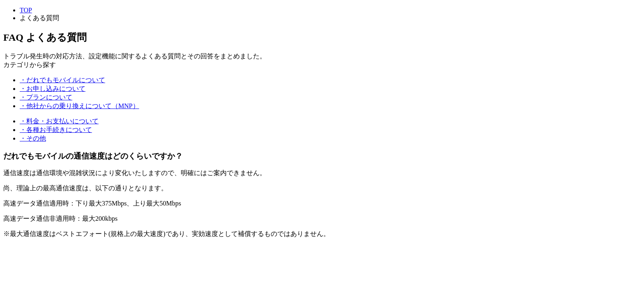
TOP (26, 10)
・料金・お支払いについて (59, 121)
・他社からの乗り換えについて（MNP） (79, 106)
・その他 (33, 138)
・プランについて (46, 97)
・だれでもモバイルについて (62, 80)
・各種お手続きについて (56, 130)
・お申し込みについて (53, 89)
